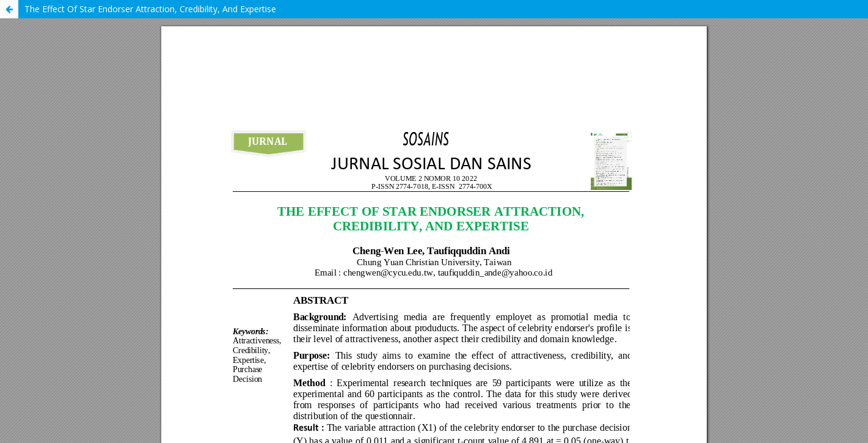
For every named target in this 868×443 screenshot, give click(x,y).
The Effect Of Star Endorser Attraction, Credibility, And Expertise (150, 9)
